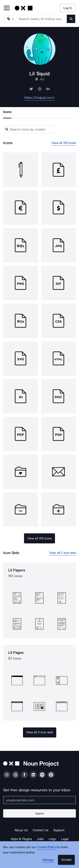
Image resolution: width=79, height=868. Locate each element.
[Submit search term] (71, 19)
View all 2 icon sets (63, 553)
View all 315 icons (64, 143)
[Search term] (42, 19)
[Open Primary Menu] (7, 8)
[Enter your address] (39, 800)
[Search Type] (10, 19)
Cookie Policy (46, 847)
